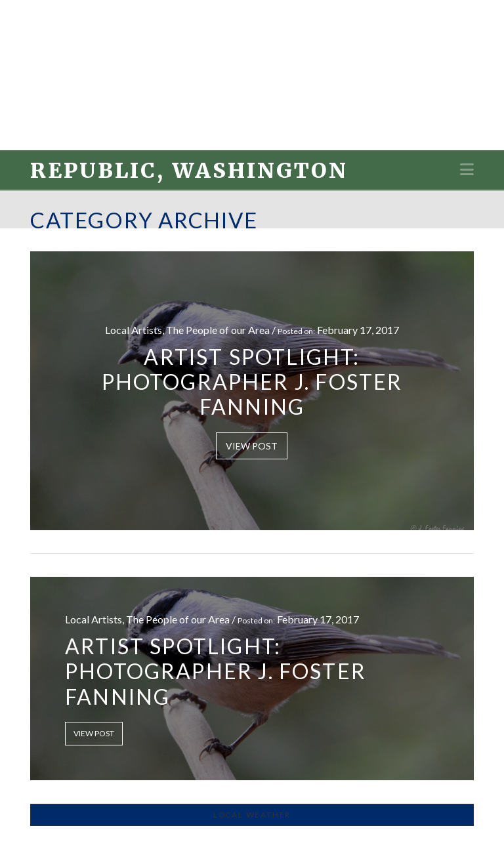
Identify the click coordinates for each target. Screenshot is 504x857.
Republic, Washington (189, 171)
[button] (467, 169)
